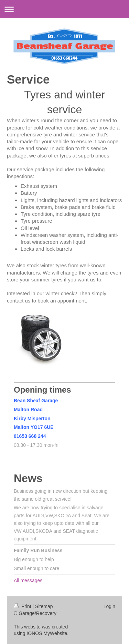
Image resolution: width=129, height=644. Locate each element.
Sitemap (44, 606)
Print (23, 606)
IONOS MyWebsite (47, 633)
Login (109, 606)
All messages (28, 580)
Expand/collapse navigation (64, 9)
